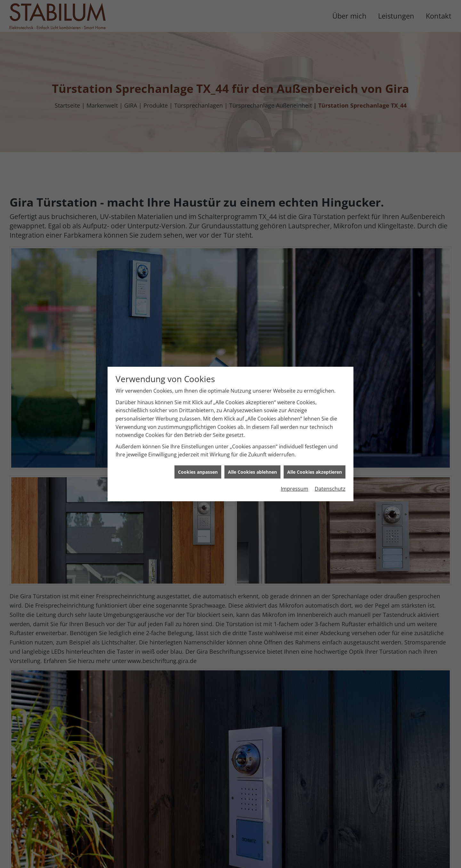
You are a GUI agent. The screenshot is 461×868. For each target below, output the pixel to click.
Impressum (295, 471)
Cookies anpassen (198, 454)
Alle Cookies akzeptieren (315, 454)
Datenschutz (330, 471)
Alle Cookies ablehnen (252, 454)
